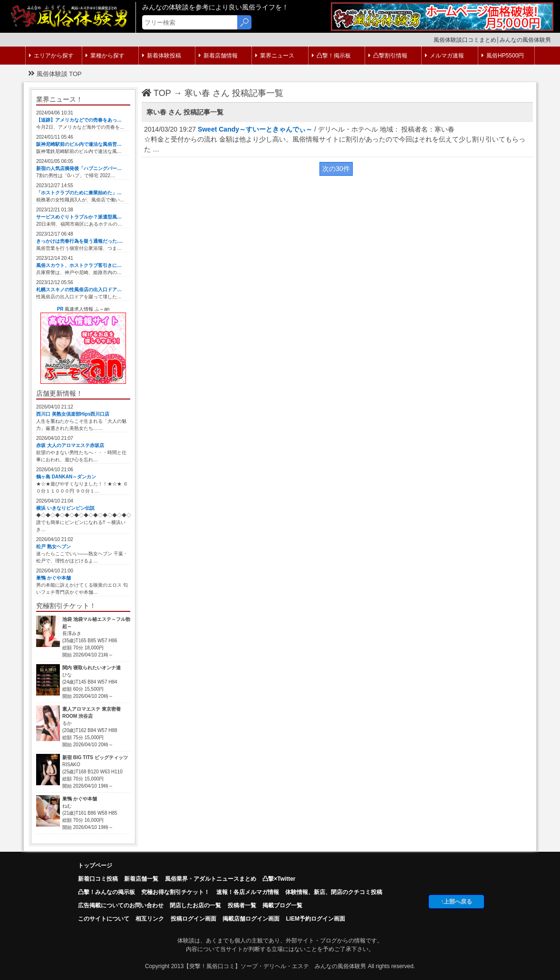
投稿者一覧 (242, 905)
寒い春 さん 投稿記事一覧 (234, 93)
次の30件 (336, 169)
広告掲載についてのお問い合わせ (121, 905)
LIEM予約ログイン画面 (315, 919)
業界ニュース (275, 56)
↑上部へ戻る (456, 902)
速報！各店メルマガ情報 (248, 892)
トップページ (95, 866)
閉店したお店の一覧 (195, 905)
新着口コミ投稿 (98, 879)
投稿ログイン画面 (193, 919)
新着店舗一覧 (141, 879)
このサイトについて (104, 919)
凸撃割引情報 (388, 56)
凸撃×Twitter (279, 879)
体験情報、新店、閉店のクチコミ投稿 (334, 892)
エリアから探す (51, 56)
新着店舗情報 (218, 56)
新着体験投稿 (162, 56)
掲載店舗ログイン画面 (251, 919)
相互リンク (150, 919)
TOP (156, 93)
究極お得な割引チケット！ (175, 892)
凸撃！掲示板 (331, 56)
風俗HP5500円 (503, 56)
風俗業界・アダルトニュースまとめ (211, 879)
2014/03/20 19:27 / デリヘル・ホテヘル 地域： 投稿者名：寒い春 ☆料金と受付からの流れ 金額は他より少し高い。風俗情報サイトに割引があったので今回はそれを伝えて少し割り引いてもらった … (335, 139)
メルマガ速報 (444, 56)
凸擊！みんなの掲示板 (106, 892)
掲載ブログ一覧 (282, 905)
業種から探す (105, 56)
